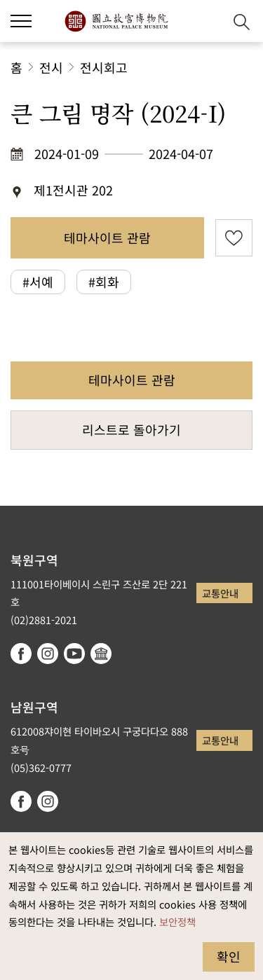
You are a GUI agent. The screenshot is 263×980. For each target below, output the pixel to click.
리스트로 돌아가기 (131, 429)
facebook (21, 654)
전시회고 (104, 67)
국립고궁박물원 (116, 21)
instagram (48, 654)
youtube (74, 654)
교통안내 (220, 593)
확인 (229, 956)
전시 (51, 67)
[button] (207, 21)
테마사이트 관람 (107, 237)
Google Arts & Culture (101, 654)
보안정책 (177, 922)
